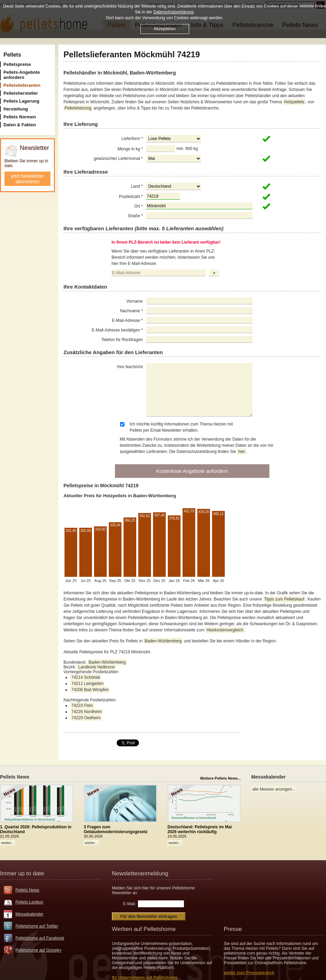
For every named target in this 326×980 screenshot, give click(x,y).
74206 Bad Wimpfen (90, 690)
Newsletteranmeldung (140, 873)
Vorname (135, 301)
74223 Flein (82, 705)
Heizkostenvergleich (225, 630)
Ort (138, 206)
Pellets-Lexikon (29, 902)
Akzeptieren (165, 29)
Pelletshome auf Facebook (40, 938)
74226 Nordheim (87, 712)
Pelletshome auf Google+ (39, 950)
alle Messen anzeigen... (274, 789)
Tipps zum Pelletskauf (284, 599)
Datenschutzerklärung (173, 12)
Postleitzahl (131, 197)
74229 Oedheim (86, 718)
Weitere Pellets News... (220, 778)
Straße (135, 216)
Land (137, 186)
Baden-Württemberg (163, 641)
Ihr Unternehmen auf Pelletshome (145, 978)
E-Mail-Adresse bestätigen (117, 330)
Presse (233, 929)
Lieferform (132, 139)
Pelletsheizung (78, 108)
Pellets (12, 55)
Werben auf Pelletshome (144, 929)
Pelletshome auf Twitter (37, 926)
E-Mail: (130, 904)
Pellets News (27, 890)
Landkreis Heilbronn (97, 667)
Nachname (131, 311)
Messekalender (29, 914)
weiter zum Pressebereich (249, 973)
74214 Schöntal (86, 677)
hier (242, 452)
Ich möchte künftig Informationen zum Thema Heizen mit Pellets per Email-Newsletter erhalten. (181, 427)
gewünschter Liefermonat (118, 159)
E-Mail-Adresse (127, 320)
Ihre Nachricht (130, 367)
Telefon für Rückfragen (122, 340)
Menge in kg (130, 149)
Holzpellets (294, 102)
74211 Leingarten (87, 684)
